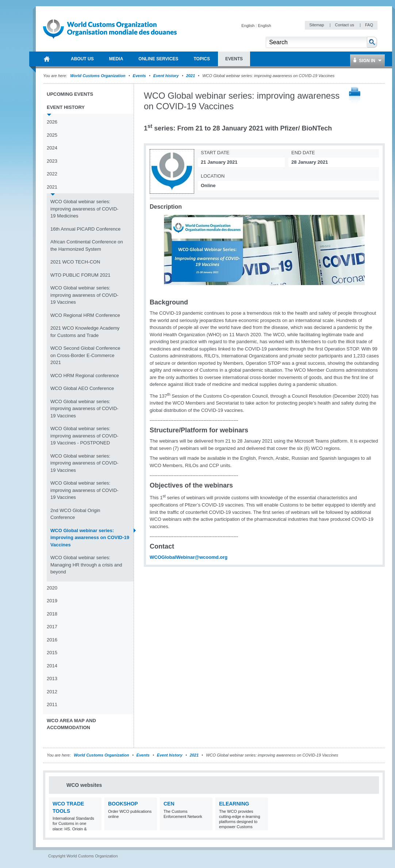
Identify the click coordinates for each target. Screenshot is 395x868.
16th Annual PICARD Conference (85, 229)
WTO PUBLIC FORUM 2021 (80, 275)
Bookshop (123, 804)
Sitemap (317, 25)
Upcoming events (70, 94)
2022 (52, 174)
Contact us (345, 25)
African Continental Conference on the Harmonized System (87, 245)
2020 (52, 588)
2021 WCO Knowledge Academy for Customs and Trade (85, 332)
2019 (52, 601)
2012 (52, 692)
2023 (52, 161)
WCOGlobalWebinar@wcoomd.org (189, 557)
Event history (166, 76)
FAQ (369, 25)
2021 (191, 76)
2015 (52, 653)
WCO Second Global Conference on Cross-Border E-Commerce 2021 (85, 355)
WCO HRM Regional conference (85, 376)
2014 (52, 666)
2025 (52, 135)
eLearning (234, 804)
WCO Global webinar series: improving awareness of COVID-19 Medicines (84, 209)
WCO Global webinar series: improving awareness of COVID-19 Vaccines (84, 295)
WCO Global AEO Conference (82, 388)
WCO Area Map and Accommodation (71, 724)
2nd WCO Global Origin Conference (75, 514)
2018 (52, 614)
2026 (52, 122)
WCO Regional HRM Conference (85, 315)
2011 (52, 704)
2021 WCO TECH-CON (75, 262)
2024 (52, 148)
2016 (52, 640)
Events (139, 76)
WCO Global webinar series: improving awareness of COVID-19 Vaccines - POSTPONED (84, 436)
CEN (169, 804)
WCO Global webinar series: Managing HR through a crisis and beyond (86, 565)
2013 (52, 679)
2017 (52, 627)
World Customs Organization (98, 76)
